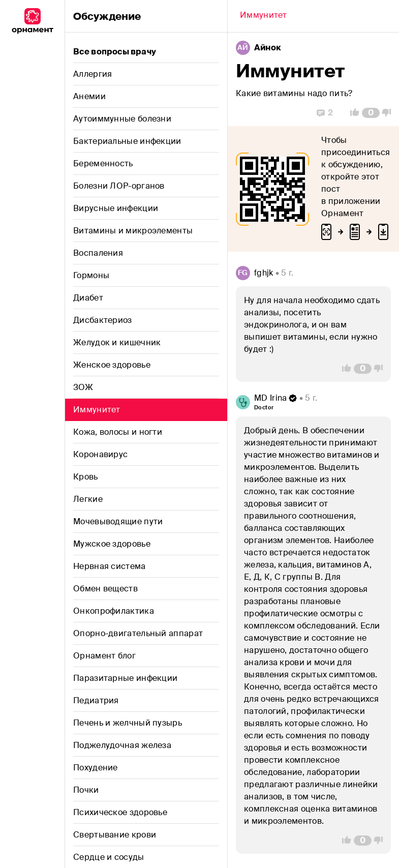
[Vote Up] (352, 113)
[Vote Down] (389, 113)
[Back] (264, 16)
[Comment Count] (371, 113)
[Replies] (325, 113)
